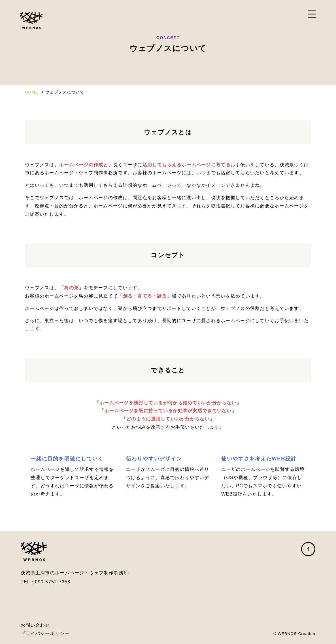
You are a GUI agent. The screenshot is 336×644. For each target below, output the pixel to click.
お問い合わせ (35, 625)
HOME (32, 92)
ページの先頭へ (308, 549)
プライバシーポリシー (45, 633)
